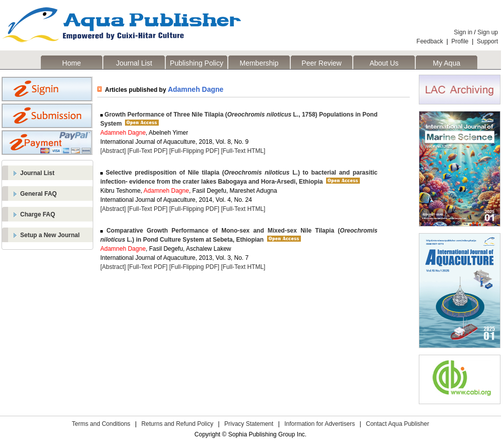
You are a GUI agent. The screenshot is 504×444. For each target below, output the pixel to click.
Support (487, 41)
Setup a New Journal (50, 235)
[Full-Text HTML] (243, 151)
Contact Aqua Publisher (397, 424)
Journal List (134, 63)
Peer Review (321, 63)
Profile (460, 41)
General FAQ (39, 194)
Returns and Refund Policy (177, 424)
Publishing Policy (197, 63)
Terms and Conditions (101, 424)
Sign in (463, 32)
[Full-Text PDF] (147, 151)
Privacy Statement (249, 424)
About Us (384, 63)
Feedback (430, 41)
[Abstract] (113, 151)
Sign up (488, 32)
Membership (259, 63)
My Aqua (447, 63)
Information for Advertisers (320, 424)
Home (71, 63)
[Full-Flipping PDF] (194, 151)
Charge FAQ (38, 214)
